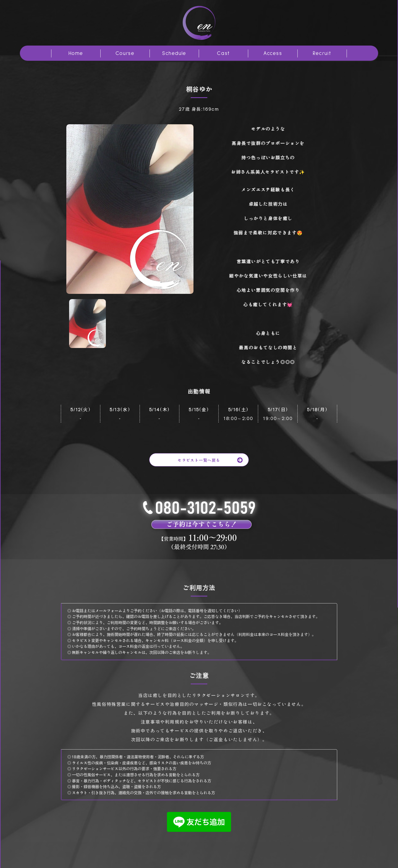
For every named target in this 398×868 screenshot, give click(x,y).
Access (273, 53)
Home (76, 53)
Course (125, 53)
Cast (223, 53)
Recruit (322, 53)
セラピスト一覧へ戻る (213, 460)
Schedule (174, 53)
